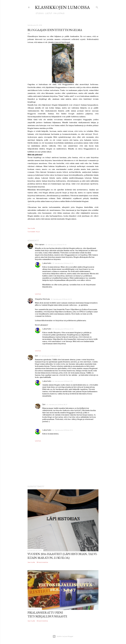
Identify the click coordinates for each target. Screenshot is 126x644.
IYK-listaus (58, 13)
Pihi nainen (40, 245)
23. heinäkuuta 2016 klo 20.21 (63, 263)
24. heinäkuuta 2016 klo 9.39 (62, 381)
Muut (38, 232)
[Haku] (97, 7)
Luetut (48, 13)
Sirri (36, 356)
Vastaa (38, 294)
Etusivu (39, 13)
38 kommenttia (42, 562)
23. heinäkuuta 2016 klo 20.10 (61, 299)
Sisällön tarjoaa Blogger (63, 636)
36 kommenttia (42, 621)
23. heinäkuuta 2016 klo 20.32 (63, 329)
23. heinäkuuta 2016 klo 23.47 (50, 356)
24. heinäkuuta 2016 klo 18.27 (57, 405)
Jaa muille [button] (31, 228)
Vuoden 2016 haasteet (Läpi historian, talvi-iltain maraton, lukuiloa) (62, 556)
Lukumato (47, 263)
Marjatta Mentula (42, 299)
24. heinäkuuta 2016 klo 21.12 (63, 430)
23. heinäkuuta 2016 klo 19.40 (56, 245)
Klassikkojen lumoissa (62, 7)
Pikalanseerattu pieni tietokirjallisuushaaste (47, 614)
